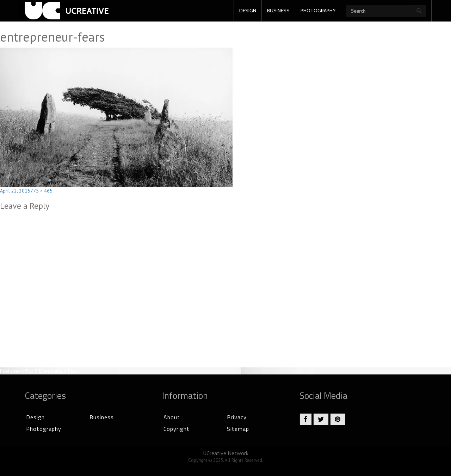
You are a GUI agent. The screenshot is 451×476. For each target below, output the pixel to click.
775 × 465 (41, 191)
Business (102, 417)
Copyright (177, 429)
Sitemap (238, 429)
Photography (44, 429)
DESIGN (248, 11)
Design (35, 417)
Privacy (237, 417)
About (172, 417)
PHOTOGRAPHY (318, 11)
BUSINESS (278, 11)
